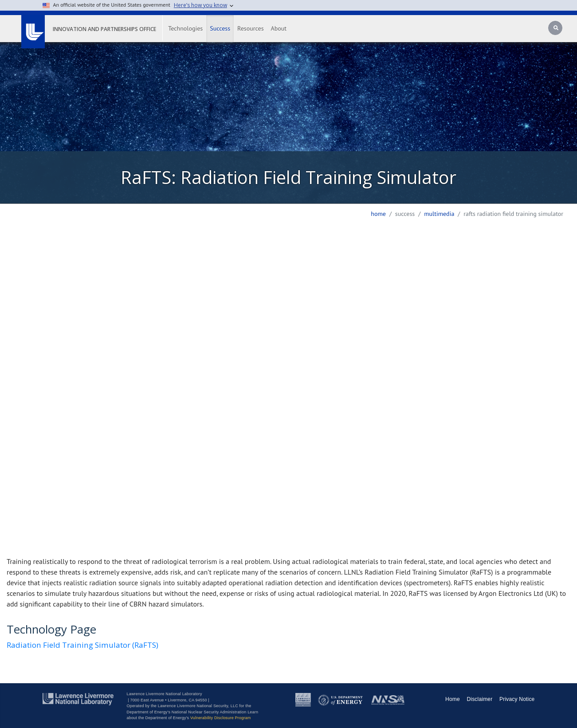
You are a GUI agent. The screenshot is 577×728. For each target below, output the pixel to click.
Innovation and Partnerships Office (104, 29)
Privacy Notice (517, 699)
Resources (250, 28)
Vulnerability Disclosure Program (221, 718)
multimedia (439, 214)
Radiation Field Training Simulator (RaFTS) (82, 645)
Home (378, 214)
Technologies (185, 28)
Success (220, 28)
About (279, 28)
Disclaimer (479, 699)
